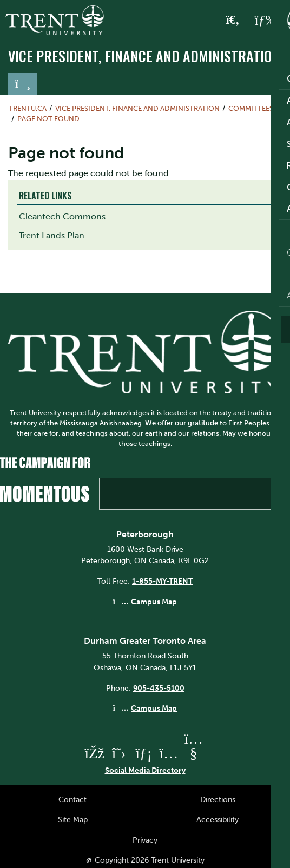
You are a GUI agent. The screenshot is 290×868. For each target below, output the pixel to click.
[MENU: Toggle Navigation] (267, 21)
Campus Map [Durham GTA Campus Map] (154, 708)
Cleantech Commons (62, 216)
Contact (72, 799)
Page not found (48, 119)
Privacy (145, 840)
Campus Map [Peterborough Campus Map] (154, 602)
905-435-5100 (159, 688)
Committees (251, 108)
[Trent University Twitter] (119, 753)
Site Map (73, 819)
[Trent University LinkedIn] (144, 753)
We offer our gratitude (182, 423)
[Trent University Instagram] (169, 753)
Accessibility (217, 819)
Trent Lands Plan (52, 235)
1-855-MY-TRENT (162, 581)
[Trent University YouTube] (194, 753)
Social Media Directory (145, 770)
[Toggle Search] (233, 21)
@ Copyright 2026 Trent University (145, 860)
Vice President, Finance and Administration (144, 56)
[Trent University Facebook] (94, 753)
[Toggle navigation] (23, 84)
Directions (218, 799)
